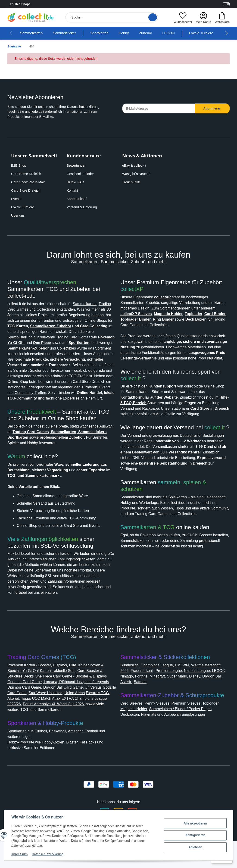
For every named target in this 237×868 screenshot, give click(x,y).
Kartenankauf (78, 199)
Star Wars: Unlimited (84, 715)
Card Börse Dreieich (27, 174)
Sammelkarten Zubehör (31, 332)
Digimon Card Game (43, 710)
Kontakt (73, 190)
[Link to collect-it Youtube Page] (218, 4)
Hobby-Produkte (23, 764)
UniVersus (17, 715)
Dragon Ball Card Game (85, 710)
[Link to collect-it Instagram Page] (206, 4)
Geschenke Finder (81, 174)
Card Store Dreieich (27, 190)
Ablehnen (195, 847)
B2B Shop (19, 165)
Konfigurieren (195, 835)
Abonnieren (212, 108)
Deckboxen (131, 737)
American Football (92, 753)
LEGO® (178, 33)
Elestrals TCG (31, 721)
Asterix (176, 704)
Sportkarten (106, 33)
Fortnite (189, 698)
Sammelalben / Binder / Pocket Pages (188, 731)
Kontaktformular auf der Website (153, 408)
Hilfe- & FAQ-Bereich (146, 414)
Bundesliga (131, 687)
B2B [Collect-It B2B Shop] (226, 4)
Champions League (161, 687)
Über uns (18, 215)
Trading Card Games (26, 309)
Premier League (209, 693)
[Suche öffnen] (151, 17)
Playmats (152, 737)
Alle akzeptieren (195, 823)
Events (17, 199)
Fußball (45, 753)
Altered (51, 721)
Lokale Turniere (211, 33)
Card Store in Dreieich (142, 425)
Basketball (63, 753)
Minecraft (207, 698)
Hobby (132, 33)
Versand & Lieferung (83, 207)
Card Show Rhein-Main (30, 182)
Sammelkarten (33, 33)
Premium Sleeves (191, 726)
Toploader (218, 726)
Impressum (19, 854)
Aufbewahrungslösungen (194, 737)
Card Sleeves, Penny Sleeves (147, 726)
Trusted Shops (32, 4)
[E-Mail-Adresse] (159, 108)
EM (184, 687)
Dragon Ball (157, 704)
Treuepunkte (132, 182)
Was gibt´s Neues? (138, 174)
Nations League (135, 698)
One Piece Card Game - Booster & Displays (78, 698)
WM (192, 687)
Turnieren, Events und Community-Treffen (74, 404)
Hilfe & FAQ (76, 182)
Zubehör (154, 33)
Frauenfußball (179, 693)
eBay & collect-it (135, 165)
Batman (191, 704)
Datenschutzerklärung (91, 107)
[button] (182, 17)
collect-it (132, 390)
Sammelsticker (68, 33)
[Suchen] (111, 17)
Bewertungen (78, 165)
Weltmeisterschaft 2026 (143, 693)
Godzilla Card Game (45, 715)
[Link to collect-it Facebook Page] (212, 4)
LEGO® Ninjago (165, 698)
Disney (138, 704)
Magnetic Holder (136, 731)
